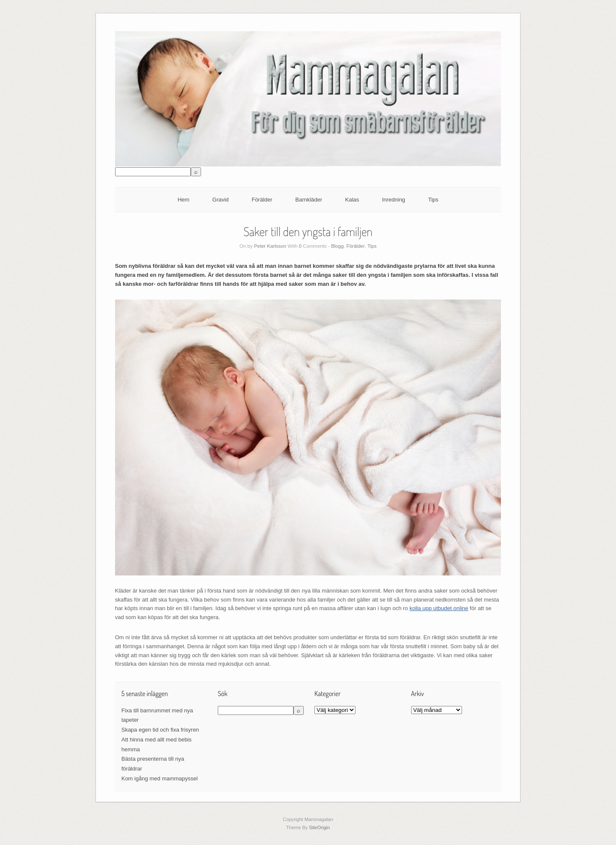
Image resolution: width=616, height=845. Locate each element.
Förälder (262, 200)
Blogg (337, 246)
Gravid (220, 200)
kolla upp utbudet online (439, 608)
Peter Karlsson (270, 246)
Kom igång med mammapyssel (160, 778)
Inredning (394, 200)
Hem (183, 200)
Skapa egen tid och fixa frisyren (160, 730)
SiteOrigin (319, 827)
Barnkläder (309, 200)
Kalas (352, 200)
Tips (433, 200)
